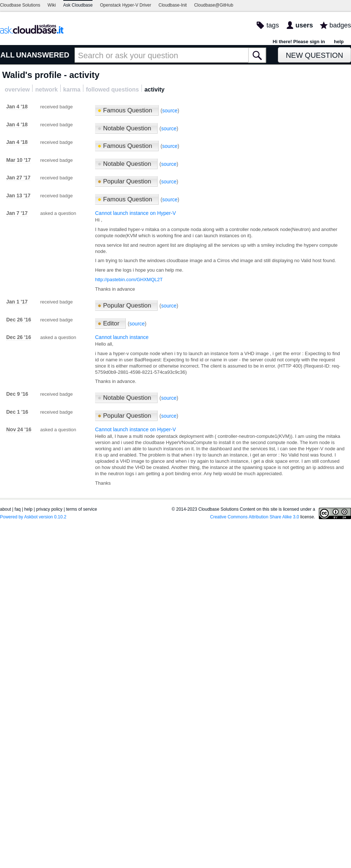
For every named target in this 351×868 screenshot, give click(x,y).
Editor (109, 323)
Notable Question (125, 128)
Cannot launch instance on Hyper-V (135, 213)
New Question (315, 55)
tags (273, 25)
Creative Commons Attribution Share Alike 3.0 (255, 517)
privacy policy (49, 509)
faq (18, 509)
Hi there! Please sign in (299, 42)
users (304, 25)
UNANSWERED (43, 55)
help (339, 42)
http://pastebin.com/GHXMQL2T (129, 280)
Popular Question (125, 181)
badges (340, 25)
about (5, 509)
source (170, 111)
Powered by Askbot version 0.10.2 (33, 517)
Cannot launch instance (122, 337)
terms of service (82, 509)
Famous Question (126, 110)
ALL (7, 55)
